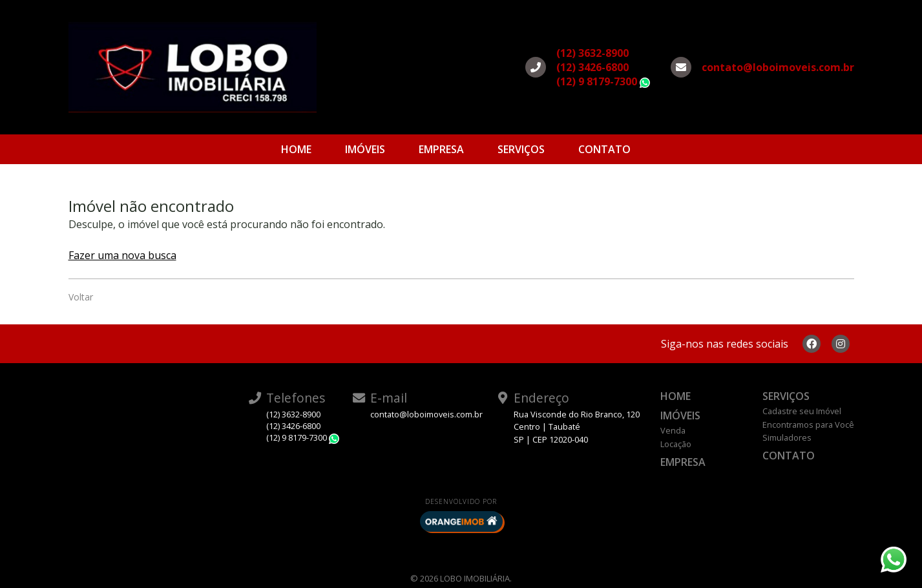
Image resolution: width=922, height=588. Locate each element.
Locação (676, 444)
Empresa (441, 149)
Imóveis (365, 149)
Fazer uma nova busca (122, 255)
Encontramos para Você (808, 425)
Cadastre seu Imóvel (802, 411)
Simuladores (787, 437)
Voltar (81, 297)
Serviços (521, 149)
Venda (673, 430)
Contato (604, 149)
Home (296, 149)
